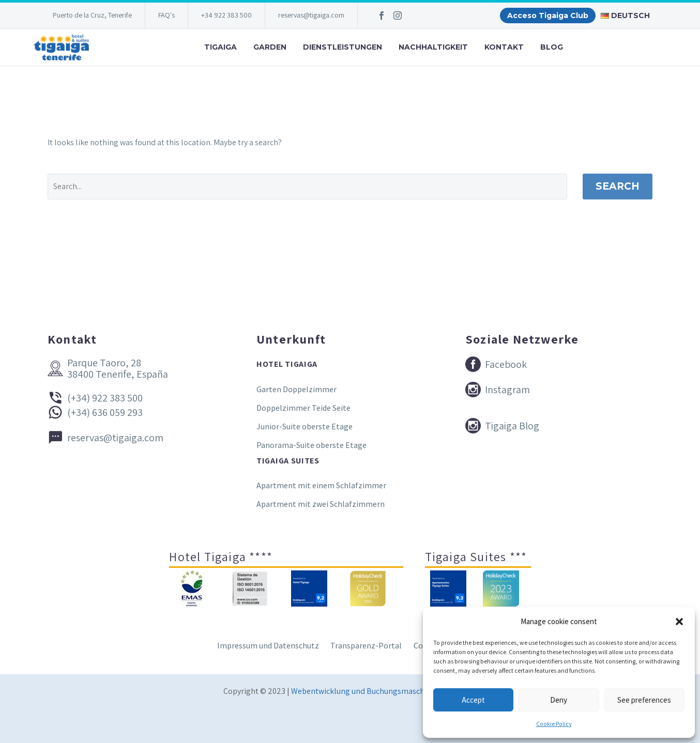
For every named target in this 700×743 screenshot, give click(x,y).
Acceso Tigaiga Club (548, 16)
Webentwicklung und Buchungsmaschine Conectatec (384, 691)
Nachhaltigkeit (433, 47)
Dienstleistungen (343, 47)
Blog (552, 47)
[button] (679, 622)
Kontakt (504, 47)
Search (618, 186)
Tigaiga (220, 47)
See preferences (644, 700)
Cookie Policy (554, 724)
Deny (559, 700)
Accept (473, 700)
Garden (270, 47)
